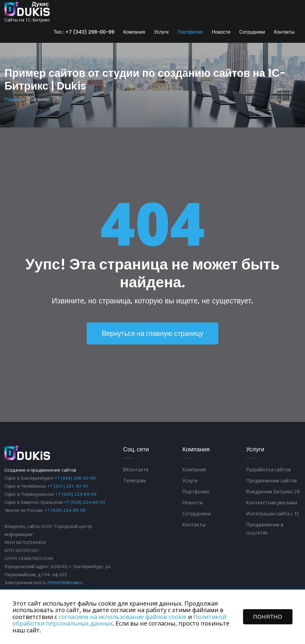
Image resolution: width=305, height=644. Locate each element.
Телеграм (134, 481)
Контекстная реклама (271, 503)
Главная (12, 99)
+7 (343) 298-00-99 (75, 478)
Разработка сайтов (269, 470)
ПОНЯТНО (268, 617)
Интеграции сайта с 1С (273, 514)
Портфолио (190, 32)
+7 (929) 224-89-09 (76, 494)
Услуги (161, 32)
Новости (221, 32)
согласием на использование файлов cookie (123, 617)
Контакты (284, 32)
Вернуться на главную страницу (152, 334)
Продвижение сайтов (271, 481)
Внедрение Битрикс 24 (273, 492)
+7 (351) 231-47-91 (68, 486)
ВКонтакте (136, 470)
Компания (134, 32)
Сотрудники (252, 32)
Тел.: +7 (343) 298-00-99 (84, 32)
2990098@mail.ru (65, 583)
